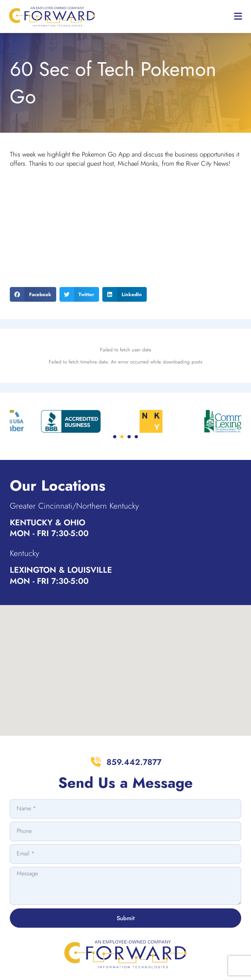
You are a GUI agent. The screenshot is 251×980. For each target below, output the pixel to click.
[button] (33, 294)
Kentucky (25, 553)
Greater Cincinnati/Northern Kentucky (74, 506)
